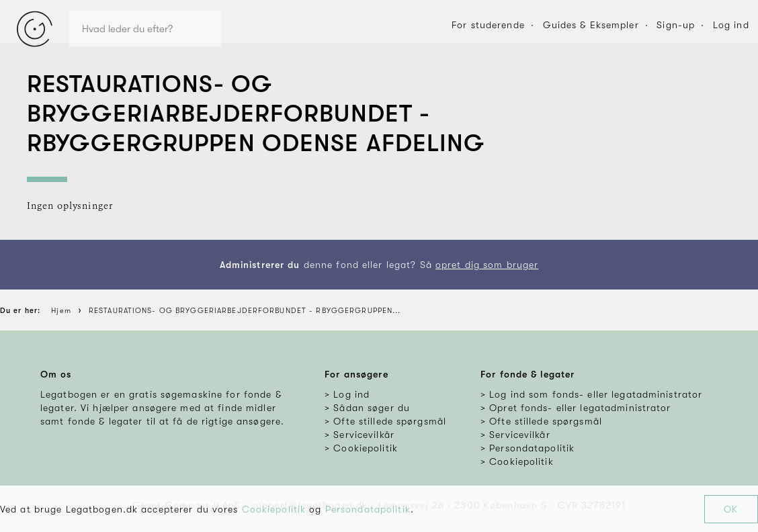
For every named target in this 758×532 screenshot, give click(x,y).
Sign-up (676, 25)
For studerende (488, 25)
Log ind (731, 25)
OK (731, 509)
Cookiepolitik (274, 509)
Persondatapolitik (368, 509)
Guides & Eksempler (591, 25)
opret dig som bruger (487, 265)
